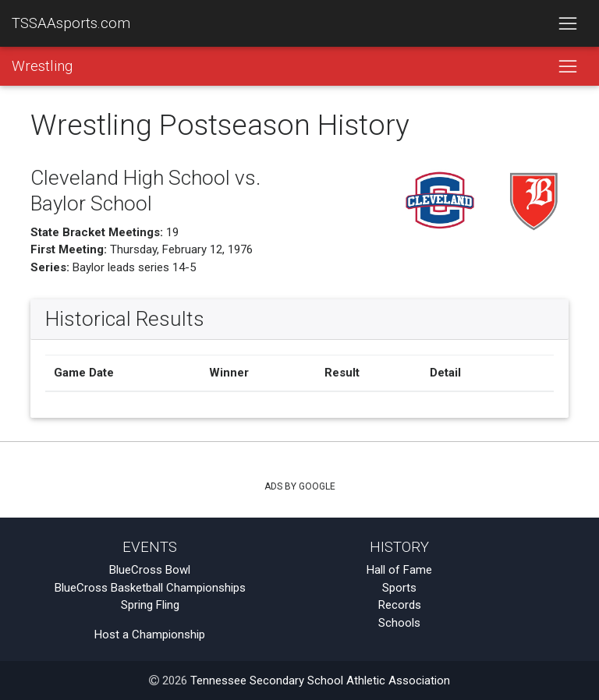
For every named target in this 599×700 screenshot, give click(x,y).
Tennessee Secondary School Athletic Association (320, 681)
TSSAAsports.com (71, 23)
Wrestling (42, 66)
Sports (399, 588)
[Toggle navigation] (567, 23)
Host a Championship (150, 635)
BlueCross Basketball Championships (150, 588)
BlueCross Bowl (150, 570)
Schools (399, 623)
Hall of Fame (399, 570)
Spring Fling (150, 605)
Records (400, 605)
